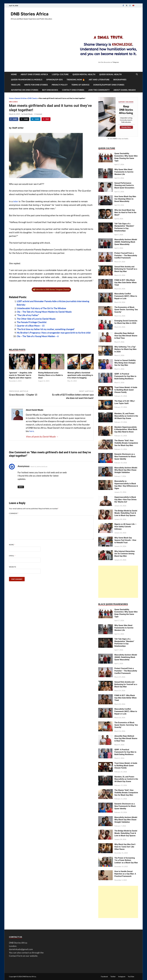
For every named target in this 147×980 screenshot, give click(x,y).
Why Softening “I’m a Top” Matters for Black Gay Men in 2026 (125, 349)
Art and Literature (99, 80)
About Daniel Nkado (125, 90)
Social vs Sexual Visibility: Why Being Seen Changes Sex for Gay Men (125, 363)
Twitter (113, 976)
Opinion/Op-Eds (54, 80)
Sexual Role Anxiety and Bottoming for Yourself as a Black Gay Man (126, 269)
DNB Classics (33, 98)
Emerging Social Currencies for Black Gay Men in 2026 (126, 322)
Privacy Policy (60, 85)
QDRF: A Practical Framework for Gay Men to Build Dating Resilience (125, 376)
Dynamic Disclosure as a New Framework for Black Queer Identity (125, 457)
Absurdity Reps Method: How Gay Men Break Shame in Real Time (126, 336)
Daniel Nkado (28, 114)
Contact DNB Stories (73, 90)
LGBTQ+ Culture (60, 74)
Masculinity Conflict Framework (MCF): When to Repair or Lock (126, 296)
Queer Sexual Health (110, 74)
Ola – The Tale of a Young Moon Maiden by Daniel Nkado (44, 312)
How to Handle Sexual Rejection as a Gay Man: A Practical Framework (125, 874)
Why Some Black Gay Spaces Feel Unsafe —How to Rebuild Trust (125, 540)
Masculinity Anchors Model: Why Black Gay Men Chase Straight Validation (126, 470)
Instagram (122, 976)
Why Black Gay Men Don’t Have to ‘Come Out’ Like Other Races (125, 847)
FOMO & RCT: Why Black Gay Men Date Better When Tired (126, 283)
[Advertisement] (118, 582)
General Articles (21, 98)
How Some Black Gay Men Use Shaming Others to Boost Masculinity (125, 199)
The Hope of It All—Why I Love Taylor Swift (125, 402)
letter (16, 201)
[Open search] (137, 74)
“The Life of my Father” (28, 315)
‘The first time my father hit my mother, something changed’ (46, 329)
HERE (115, 139)
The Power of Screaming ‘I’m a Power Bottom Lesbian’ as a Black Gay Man (126, 860)
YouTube (131, 976)
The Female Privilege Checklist (32, 322)
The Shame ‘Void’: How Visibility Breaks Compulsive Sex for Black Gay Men (126, 443)
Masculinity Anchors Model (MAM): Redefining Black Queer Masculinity (126, 242)
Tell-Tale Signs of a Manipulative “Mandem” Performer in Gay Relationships (124, 227)
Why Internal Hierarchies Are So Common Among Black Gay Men (125, 554)
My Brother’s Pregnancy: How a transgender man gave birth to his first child (54, 333)
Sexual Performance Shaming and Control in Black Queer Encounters (124, 185)
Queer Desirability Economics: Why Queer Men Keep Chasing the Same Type (126, 157)
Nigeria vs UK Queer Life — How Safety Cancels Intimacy (125, 527)
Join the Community (99, 90)
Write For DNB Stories (36, 85)
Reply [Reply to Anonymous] (21, 487)
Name (12, 545)
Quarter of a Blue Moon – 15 (31, 326)
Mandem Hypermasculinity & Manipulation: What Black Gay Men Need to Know (126, 430)
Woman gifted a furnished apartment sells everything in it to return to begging (80, 375)
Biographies (120, 80)
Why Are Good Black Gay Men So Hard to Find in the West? (125, 212)
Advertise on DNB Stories (25, 90)
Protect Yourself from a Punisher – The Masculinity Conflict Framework (126, 255)
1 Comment (38, 114)
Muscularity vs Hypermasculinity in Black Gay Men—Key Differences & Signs (126, 485)
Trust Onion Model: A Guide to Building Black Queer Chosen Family (126, 390)
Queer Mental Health (84, 74)
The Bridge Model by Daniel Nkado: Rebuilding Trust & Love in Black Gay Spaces (126, 513)
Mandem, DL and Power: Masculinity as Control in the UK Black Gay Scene (126, 416)
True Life (16, 85)
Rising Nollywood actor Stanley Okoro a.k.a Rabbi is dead (51, 375)
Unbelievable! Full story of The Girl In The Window (41, 308)
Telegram (116, 62)
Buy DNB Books (50, 90)
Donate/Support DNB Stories (109, 85)
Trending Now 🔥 (76, 80)
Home (14, 74)
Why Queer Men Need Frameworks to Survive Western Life (124, 172)
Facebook (104, 976)
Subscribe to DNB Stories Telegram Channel (51, 289)
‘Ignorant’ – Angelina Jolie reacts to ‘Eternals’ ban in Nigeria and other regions (21, 375)
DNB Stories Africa (30, 14)
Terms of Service (80, 85)
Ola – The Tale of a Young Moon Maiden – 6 (38, 336)
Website (13, 567)
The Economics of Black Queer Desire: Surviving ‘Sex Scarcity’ (126, 310)
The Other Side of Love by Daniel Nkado (36, 319)
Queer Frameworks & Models (27, 80)
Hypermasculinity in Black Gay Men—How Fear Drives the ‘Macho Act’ (125, 500)
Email (12, 556)
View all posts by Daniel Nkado (42, 437)
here (32, 431)
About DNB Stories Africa (34, 74)
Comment (14, 513)
